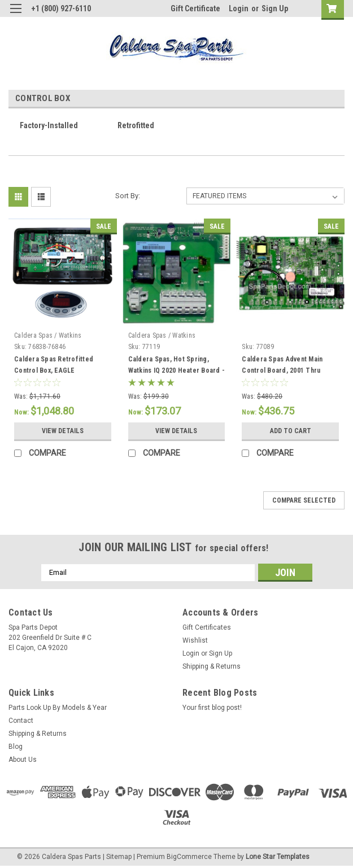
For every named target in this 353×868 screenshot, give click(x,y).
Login (239, 8)
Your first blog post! (212, 708)
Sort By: (128, 196)
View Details (63, 431)
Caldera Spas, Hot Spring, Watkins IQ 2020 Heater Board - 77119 (177, 370)
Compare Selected (304, 500)
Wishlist (195, 640)
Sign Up (275, 8)
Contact (21, 721)
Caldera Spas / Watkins (48, 335)
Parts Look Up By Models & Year (58, 708)
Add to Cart (291, 431)
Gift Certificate (195, 8)
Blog (16, 747)
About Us (23, 760)
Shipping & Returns (212, 666)
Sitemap (119, 857)
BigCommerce (189, 857)
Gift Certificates (207, 627)
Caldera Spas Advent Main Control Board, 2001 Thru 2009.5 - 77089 (282, 370)
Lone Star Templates (278, 857)
